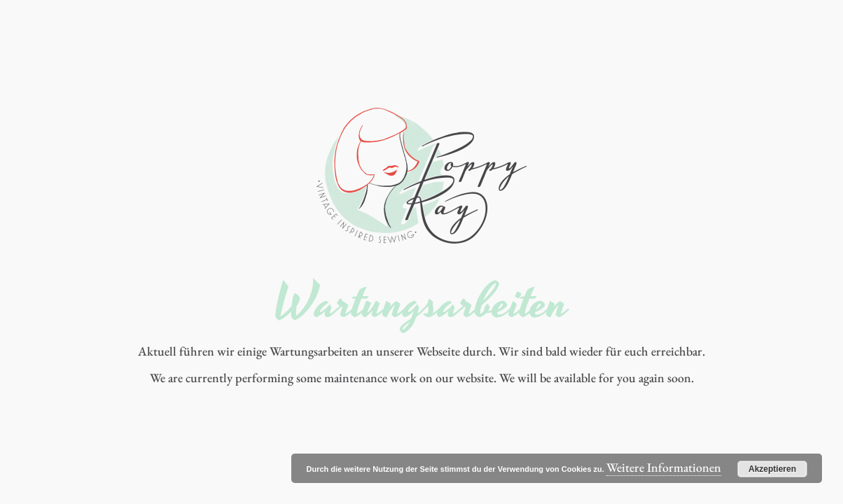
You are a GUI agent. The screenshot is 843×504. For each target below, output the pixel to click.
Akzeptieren (772, 469)
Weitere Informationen (664, 467)
